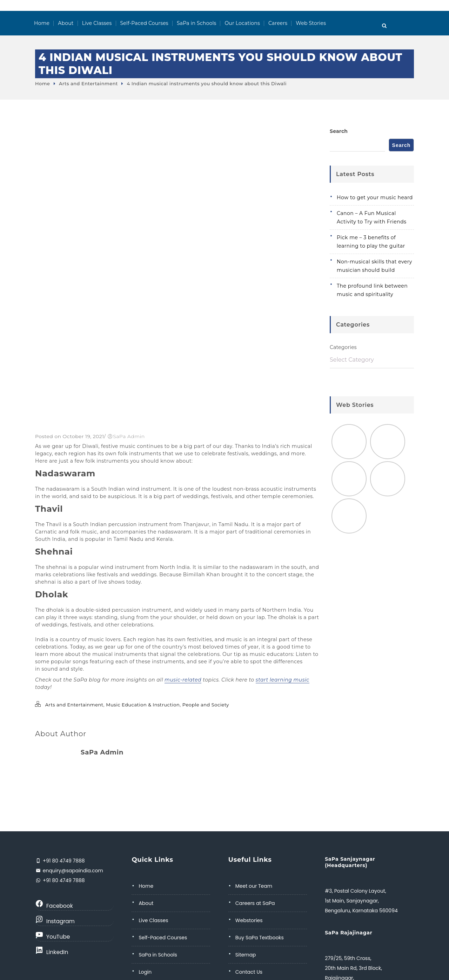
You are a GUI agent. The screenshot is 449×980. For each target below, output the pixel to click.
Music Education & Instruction (143, 705)
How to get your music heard (375, 197)
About (66, 23)
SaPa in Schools (197, 23)
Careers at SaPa (255, 903)
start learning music (283, 680)
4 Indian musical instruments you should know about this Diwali (206, 83)
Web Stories (311, 23)
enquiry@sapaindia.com (72, 871)
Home (42, 23)
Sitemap (246, 955)
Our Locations (242, 23)
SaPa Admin (129, 436)
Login (145, 972)
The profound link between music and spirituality (372, 290)
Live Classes (97, 23)
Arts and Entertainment (88, 83)
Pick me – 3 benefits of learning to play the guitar (371, 242)
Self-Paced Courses (144, 23)
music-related (183, 680)
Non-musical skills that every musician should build (374, 266)
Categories (343, 347)
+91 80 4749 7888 (63, 861)
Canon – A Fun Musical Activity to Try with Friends (372, 217)
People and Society (206, 705)
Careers (278, 23)
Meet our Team (254, 886)
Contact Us (249, 972)
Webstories (249, 920)
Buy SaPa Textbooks (260, 938)
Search (339, 131)
